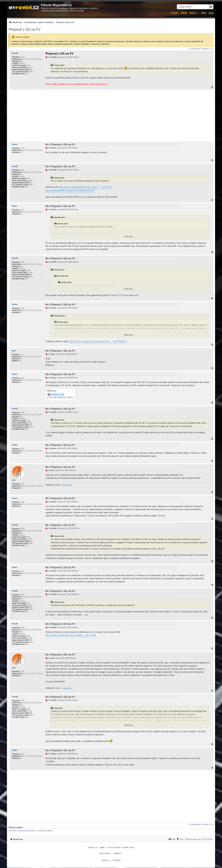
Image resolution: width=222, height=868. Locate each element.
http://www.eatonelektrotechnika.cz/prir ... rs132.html (85, 187)
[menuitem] (41, 22)
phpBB (102, 847)
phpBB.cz (118, 853)
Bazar (193, 13)
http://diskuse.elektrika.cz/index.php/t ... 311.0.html (71, 635)
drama (15, 144)
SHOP (184, 13)
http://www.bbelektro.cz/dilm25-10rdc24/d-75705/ (70, 190)
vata (14, 480)
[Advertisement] (111, 116)
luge (14, 351)
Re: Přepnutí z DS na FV (60, 144)
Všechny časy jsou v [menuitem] (198, 839)
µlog (211, 13)
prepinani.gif (57, 394)
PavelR (15, 53)
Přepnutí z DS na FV (25, 29)
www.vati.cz (67, 485)
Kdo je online (16, 827)
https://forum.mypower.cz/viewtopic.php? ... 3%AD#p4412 (98, 341)
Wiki (204, 13)
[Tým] (180, 839)
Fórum (174, 13)
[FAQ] (172, 839)
